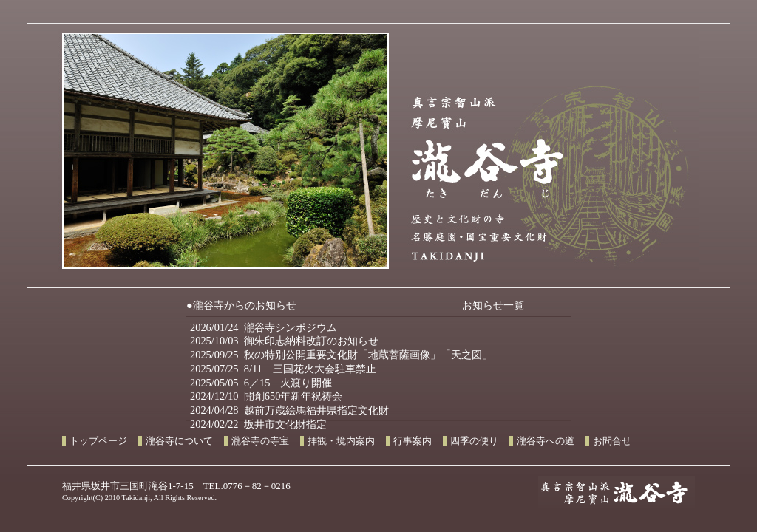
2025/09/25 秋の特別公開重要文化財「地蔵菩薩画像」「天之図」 (341, 355)
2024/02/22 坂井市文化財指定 (258, 424)
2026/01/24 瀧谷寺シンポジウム (264, 327)
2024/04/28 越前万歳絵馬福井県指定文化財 (289, 410)
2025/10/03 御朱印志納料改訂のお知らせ (284, 341)
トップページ (98, 441)
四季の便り (474, 441)
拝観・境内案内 (341, 441)
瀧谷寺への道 (546, 441)
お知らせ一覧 (493, 305)
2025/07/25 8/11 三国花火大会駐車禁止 (283, 369)
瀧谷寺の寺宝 (260, 441)
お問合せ (612, 441)
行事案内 (413, 441)
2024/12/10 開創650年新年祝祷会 (266, 396)
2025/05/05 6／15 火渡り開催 (261, 383)
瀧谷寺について (179, 441)
